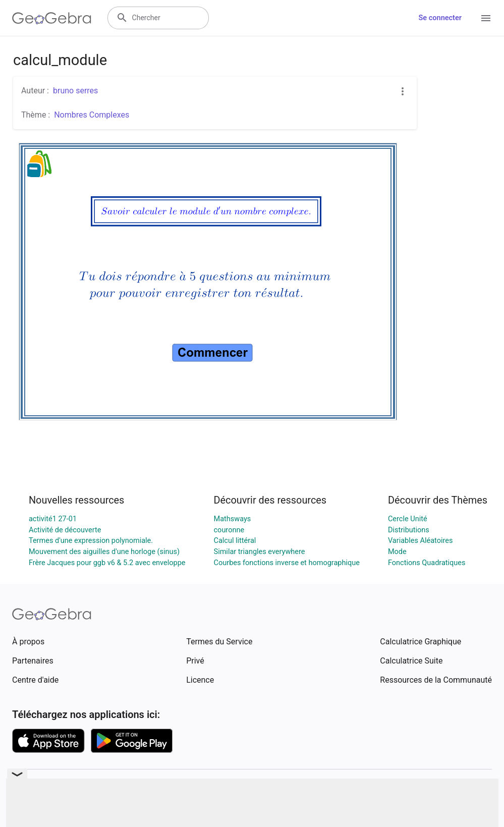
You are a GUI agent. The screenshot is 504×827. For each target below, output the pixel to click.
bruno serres (75, 91)
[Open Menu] (486, 18)
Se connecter (440, 18)
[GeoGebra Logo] (52, 18)
